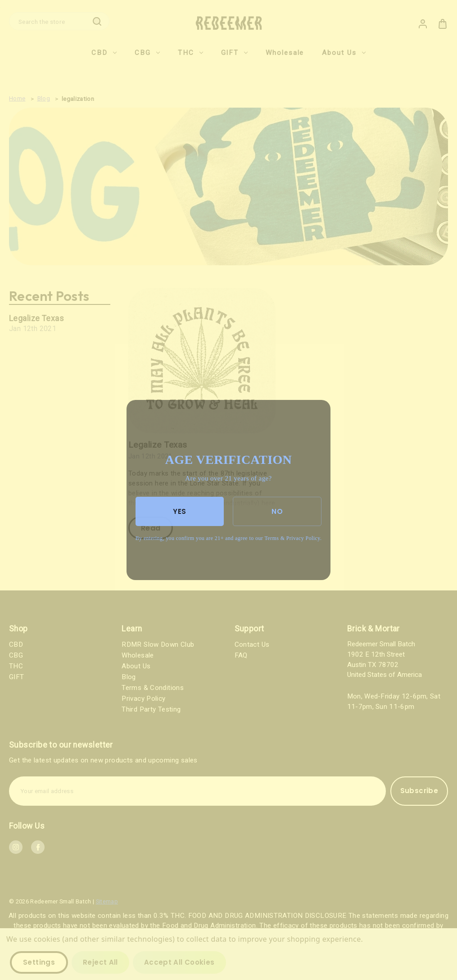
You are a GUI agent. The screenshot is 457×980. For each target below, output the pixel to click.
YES (179, 511)
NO (277, 511)
